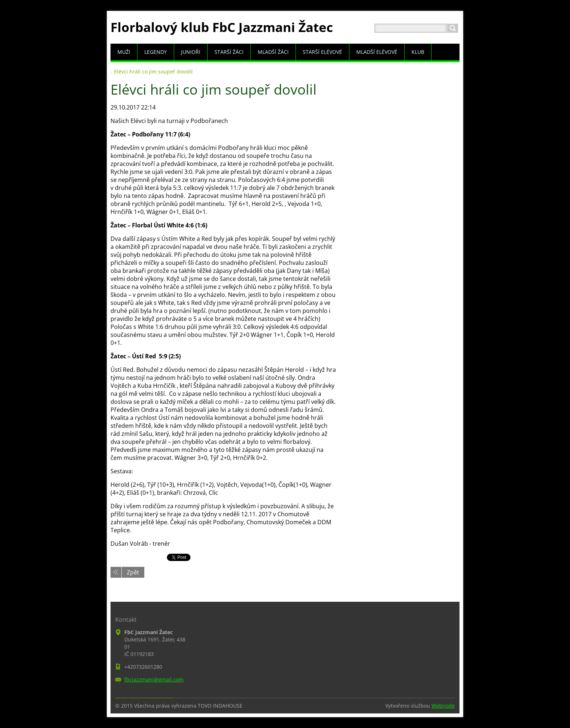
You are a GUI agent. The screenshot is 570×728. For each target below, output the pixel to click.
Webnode (443, 706)
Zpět (133, 572)
